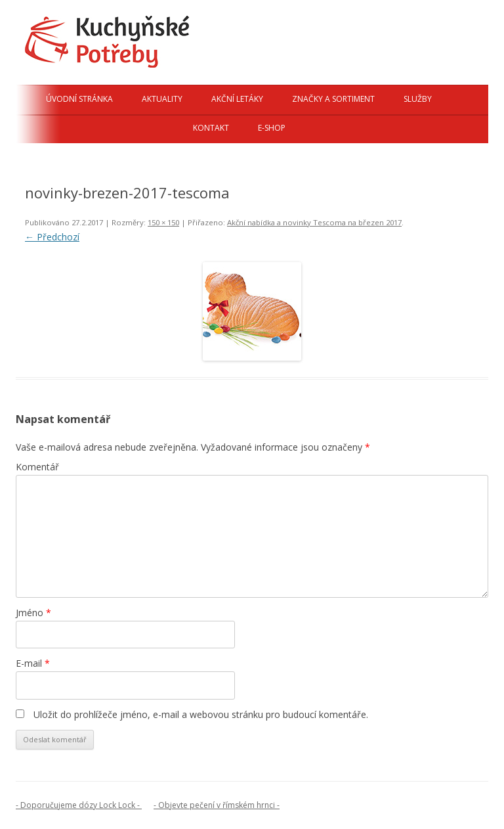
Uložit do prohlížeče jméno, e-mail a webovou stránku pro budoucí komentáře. (201, 714)
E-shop (272, 128)
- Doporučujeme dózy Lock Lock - (79, 805)
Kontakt (211, 128)
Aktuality (162, 99)
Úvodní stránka (79, 99)
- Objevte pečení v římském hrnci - (217, 805)
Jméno (33, 613)
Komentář (37, 467)
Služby (418, 99)
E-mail (33, 663)
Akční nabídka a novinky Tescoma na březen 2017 (314, 222)
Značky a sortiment (333, 99)
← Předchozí (52, 237)
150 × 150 (163, 222)
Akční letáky (237, 99)
